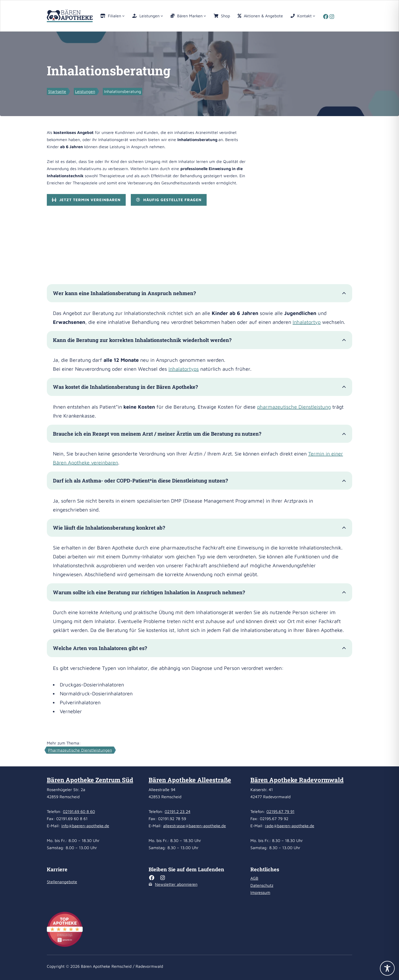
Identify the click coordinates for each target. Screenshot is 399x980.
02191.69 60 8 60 (79, 811)
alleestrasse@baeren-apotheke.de (195, 826)
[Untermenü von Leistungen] (162, 16)
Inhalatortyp (307, 322)
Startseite (57, 91)
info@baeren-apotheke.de (85, 826)
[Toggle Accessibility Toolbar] (387, 968)
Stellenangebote (62, 882)
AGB (254, 878)
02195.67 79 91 (280, 811)
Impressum (260, 892)
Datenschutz (262, 885)
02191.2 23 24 (177, 811)
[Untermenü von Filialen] (123, 16)
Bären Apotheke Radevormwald (297, 780)
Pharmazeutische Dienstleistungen (80, 750)
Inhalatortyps (184, 369)
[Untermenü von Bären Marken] (205, 16)
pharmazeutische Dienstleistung (294, 407)
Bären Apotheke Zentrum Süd (90, 780)
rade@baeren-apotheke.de (290, 826)
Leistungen (85, 91)
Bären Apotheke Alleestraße (190, 780)
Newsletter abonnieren (176, 884)
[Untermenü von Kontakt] (314, 16)
